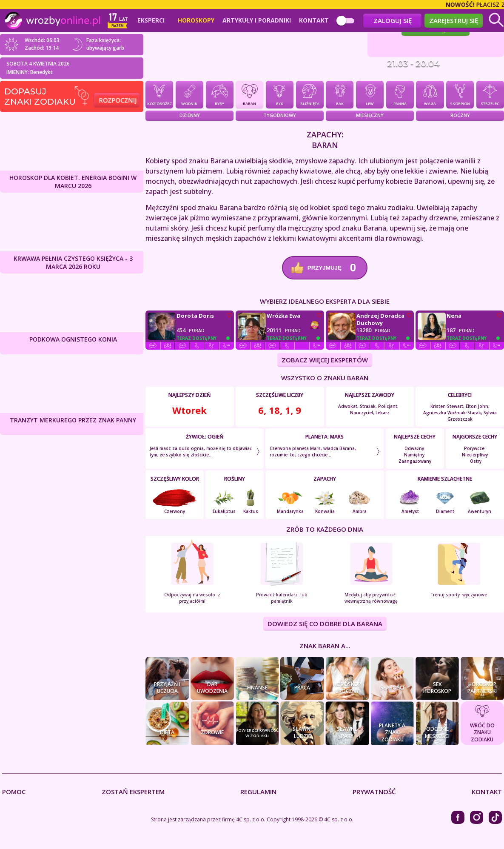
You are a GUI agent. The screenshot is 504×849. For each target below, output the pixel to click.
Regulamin (258, 792)
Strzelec (490, 94)
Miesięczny (370, 115)
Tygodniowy (280, 115)
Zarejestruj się (454, 20)
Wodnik (189, 94)
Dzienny (190, 115)
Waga (430, 94)
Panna (400, 94)
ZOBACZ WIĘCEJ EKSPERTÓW (325, 360)
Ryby (220, 94)
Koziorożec (159, 94)
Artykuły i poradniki (257, 20)
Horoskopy (196, 20)
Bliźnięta (310, 94)
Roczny (460, 115)
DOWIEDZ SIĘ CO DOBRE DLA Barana (325, 624)
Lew (370, 94)
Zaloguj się (393, 20)
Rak (340, 94)
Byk (280, 94)
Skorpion (460, 94)
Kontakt (314, 20)
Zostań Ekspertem (133, 792)
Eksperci (151, 20)
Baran (249, 94)
